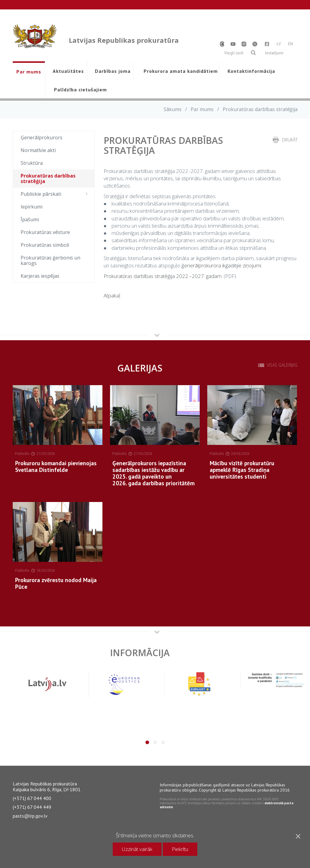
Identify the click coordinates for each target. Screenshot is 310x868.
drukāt (290, 140)
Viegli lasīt (234, 53)
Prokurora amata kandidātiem (180, 71)
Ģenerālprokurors (42, 137)
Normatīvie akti (38, 150)
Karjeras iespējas (40, 276)
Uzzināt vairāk (137, 849)
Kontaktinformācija (251, 71)
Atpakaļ (112, 295)
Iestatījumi (274, 53)
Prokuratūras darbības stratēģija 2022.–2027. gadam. (163, 276)
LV (279, 44)
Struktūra (32, 163)
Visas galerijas (282, 365)
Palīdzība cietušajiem (80, 90)
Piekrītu (180, 849)
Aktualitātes (68, 71)
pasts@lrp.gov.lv (30, 816)
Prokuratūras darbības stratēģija (48, 178)
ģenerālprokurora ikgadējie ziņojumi (221, 265)
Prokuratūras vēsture (45, 232)
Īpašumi (30, 219)
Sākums (173, 109)
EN (291, 44)
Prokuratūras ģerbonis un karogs (50, 260)
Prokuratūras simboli (45, 245)
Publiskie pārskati (56, 194)
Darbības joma (113, 71)
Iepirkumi (32, 207)
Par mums (29, 72)
